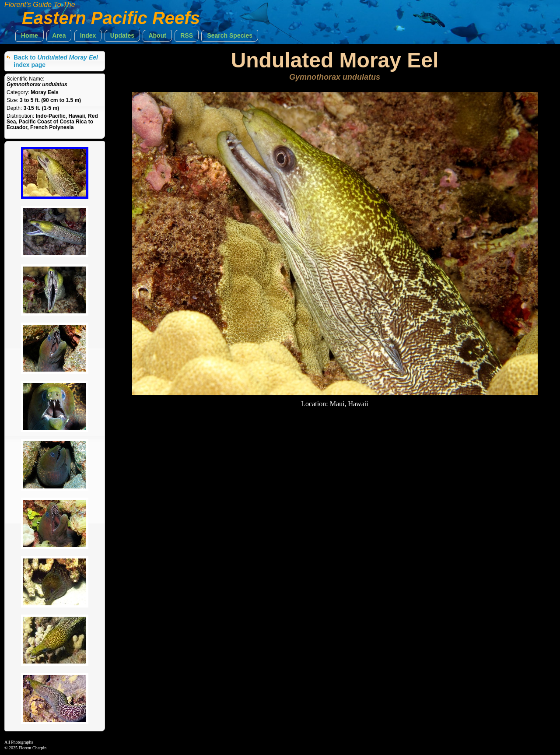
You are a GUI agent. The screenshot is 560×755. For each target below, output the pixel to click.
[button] (30, 36)
